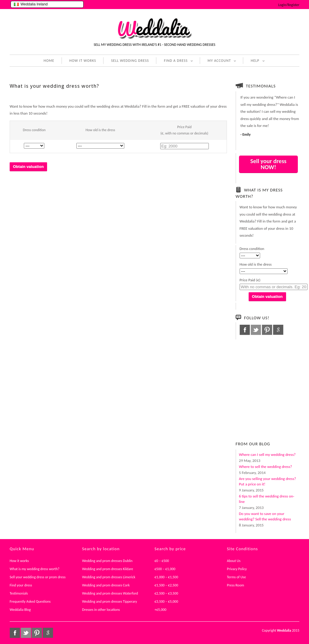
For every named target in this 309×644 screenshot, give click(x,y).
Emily (246, 134)
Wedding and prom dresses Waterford (110, 593)
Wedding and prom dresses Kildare (108, 569)
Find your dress (21, 585)
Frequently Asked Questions (30, 601)
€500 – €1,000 (165, 569)
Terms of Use (236, 577)
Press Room (236, 585)
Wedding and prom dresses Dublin (107, 561)
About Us (234, 561)
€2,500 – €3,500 (166, 593)
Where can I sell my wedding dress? (267, 455)
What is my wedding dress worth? (35, 569)
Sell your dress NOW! (268, 164)
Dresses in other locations (101, 610)
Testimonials (19, 593)
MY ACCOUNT (218, 61)
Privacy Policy (237, 569)
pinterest (267, 330)
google (278, 330)
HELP (254, 61)
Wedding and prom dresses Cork (106, 585)
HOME (49, 61)
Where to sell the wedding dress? (266, 467)
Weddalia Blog (20, 610)
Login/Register (289, 5)
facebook (245, 330)
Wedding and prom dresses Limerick (109, 577)
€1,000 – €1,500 (166, 577)
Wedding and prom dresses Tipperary (110, 601)
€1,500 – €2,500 (166, 585)
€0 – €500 (162, 561)
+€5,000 (160, 610)
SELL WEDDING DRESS (130, 61)
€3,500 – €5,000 (166, 601)
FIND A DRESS (175, 61)
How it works (19, 561)
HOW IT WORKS (83, 61)
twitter (256, 330)
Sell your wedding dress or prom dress (38, 577)
